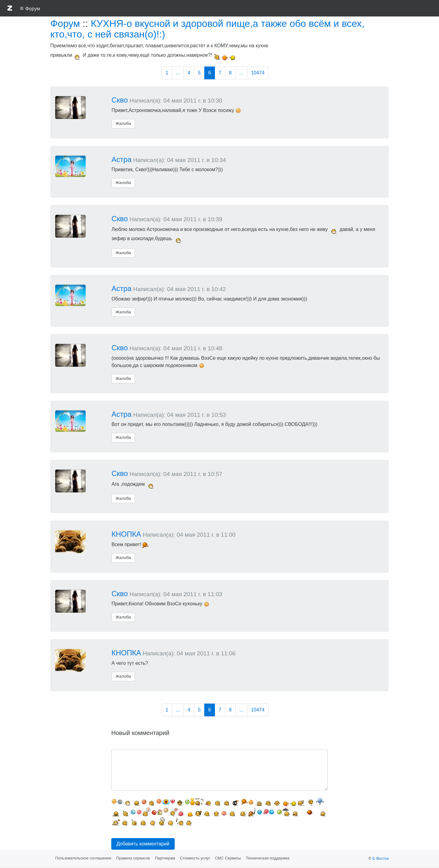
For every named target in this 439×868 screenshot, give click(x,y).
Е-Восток (381, 858)
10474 (258, 73)
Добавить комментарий (143, 844)
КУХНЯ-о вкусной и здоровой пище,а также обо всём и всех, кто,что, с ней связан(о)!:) (207, 29)
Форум (65, 23)
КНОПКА (126, 534)
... (178, 73)
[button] (10, 9)
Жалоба (123, 123)
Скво (120, 100)
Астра (122, 159)
